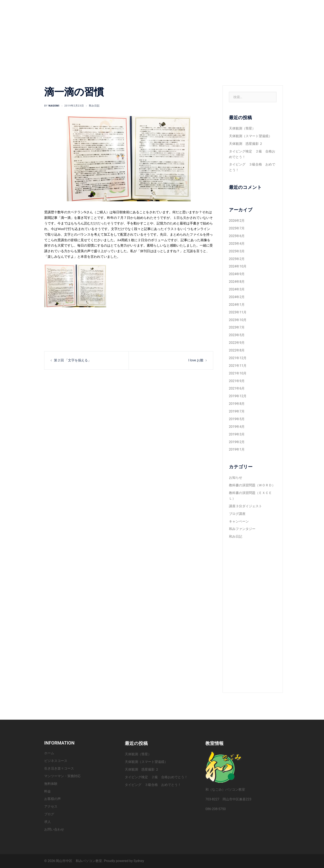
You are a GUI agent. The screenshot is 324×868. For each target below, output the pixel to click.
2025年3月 (237, 251)
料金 (258, 6)
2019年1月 (237, 449)
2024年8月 (237, 282)
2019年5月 (237, 419)
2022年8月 (237, 350)
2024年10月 (238, 266)
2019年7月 (237, 411)
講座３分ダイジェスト (245, 506)
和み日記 (94, 106)
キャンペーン (239, 521)
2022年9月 (237, 343)
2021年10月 (238, 373)
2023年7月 (237, 327)
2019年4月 (237, 427)
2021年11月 (238, 366)
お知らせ (236, 478)
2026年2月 (237, 221)
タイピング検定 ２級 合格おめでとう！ (156, 777)
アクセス (154, 11)
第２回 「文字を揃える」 (73, 360)
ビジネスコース (152, 6)
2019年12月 (238, 396)
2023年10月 (238, 320)
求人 (183, 11)
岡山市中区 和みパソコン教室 (77, 9)
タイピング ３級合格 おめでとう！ (153, 785)
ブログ (170, 11)
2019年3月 (237, 434)
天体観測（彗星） (242, 128)
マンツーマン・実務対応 (216, 6)
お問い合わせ (200, 11)
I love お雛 (196, 360)
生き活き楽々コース (181, 6)
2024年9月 (237, 274)
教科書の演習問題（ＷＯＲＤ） (252, 485)
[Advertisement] (253, 613)
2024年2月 (237, 297)
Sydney (139, 861)
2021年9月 (237, 381)
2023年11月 (238, 312)
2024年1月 (237, 305)
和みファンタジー (242, 529)
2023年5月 (237, 335)
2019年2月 (237, 442)
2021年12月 (238, 358)
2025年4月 (237, 244)
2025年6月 (237, 236)
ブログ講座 (237, 514)
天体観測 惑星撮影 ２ (246, 144)
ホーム (132, 6)
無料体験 (243, 6)
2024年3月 (237, 289)
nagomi (54, 106)
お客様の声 (135, 11)
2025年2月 (237, 259)
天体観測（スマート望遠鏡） (250, 136)
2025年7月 (237, 228)
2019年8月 (237, 404)
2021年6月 (237, 388)
